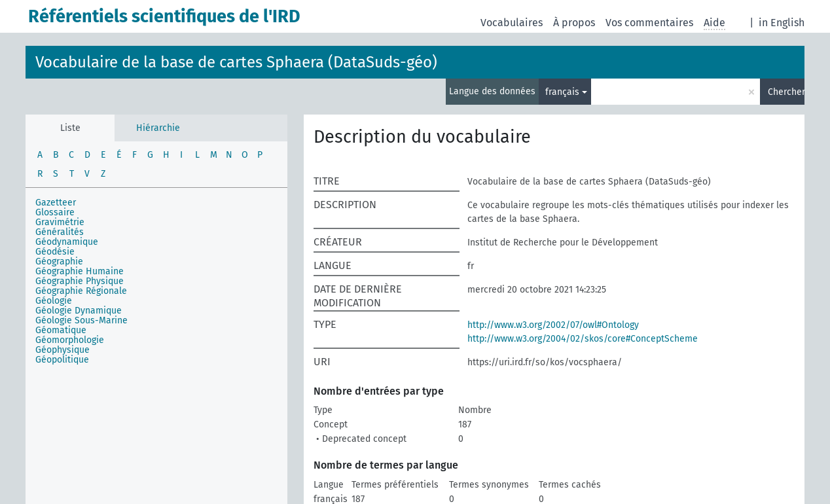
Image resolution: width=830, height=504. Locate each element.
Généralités (60, 232)
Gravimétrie (60, 222)
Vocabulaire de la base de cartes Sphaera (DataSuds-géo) (236, 62)
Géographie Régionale (81, 291)
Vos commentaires (649, 23)
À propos (574, 23)
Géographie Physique (80, 281)
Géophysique (63, 350)
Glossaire (55, 212)
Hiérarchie (158, 128)
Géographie (59, 261)
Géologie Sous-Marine (81, 320)
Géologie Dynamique (79, 311)
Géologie (54, 301)
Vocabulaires (512, 23)
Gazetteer (56, 203)
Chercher (786, 92)
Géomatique (61, 330)
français (562, 92)
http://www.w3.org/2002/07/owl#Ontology (553, 325)
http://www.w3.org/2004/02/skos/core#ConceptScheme (583, 339)
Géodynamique (67, 242)
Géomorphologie (70, 340)
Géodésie (55, 252)
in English (782, 23)
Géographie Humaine (80, 271)
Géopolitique (62, 360)
